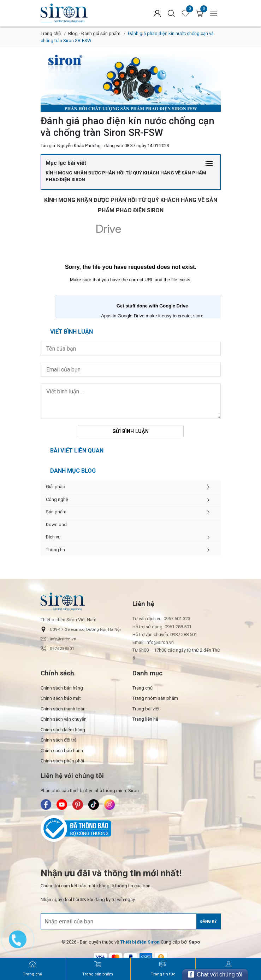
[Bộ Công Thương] (131, 829)
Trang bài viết (146, 709)
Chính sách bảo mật (61, 699)
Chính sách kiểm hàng (63, 730)
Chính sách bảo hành (62, 751)
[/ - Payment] (100, 957)
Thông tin (131, 550)
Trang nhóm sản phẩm (155, 699)
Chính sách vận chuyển (64, 719)
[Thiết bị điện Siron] (140, 942)
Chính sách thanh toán (63, 709)
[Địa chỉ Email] (131, 922)
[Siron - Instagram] (109, 805)
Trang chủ (51, 33)
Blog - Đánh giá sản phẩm (94, 33)
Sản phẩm (131, 512)
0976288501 (58, 648)
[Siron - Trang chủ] (32, 969)
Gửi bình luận (130, 431)
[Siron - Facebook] (46, 805)
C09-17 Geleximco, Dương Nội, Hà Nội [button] (81, 629)
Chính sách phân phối (62, 761)
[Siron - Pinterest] (78, 805)
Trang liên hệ (145, 719)
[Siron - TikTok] (94, 805)
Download (57, 524)
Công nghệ (131, 500)
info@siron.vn (58, 639)
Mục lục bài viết (131, 163)
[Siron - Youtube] (62, 805)
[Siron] (81, 13)
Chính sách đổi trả (59, 740)
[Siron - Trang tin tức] (163, 969)
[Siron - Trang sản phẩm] (98, 969)
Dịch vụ (131, 537)
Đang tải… (131, 268)
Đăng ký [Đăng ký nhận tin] (209, 921)
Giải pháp (131, 487)
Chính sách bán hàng (62, 688)
